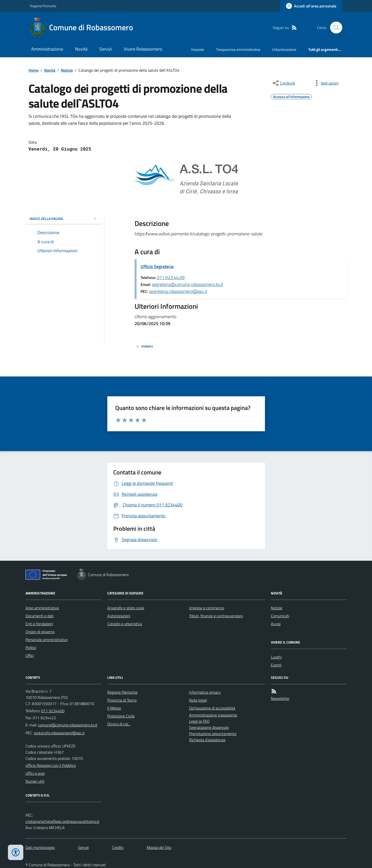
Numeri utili (35, 781)
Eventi (276, 665)
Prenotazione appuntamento (213, 734)
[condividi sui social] (284, 83)
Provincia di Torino (122, 700)
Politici (31, 648)
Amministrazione (47, 49)
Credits (118, 847)
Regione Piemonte (43, 6)
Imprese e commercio (207, 608)
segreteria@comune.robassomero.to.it (187, 284)
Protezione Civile (121, 716)
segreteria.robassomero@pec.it (178, 291)
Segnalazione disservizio (209, 727)
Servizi (106, 49)
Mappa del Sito (159, 847)
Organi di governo (40, 632)
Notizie (67, 70)
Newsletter (280, 698)
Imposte (198, 49)
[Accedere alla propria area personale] (311, 6)
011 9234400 (53, 711)
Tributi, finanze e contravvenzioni (216, 616)
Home (33, 70)
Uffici (30, 655)
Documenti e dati (40, 616)
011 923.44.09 (171, 277)
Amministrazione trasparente (213, 715)
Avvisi (276, 624)
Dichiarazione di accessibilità (212, 708)
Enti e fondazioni (39, 624)
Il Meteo (114, 708)
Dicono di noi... (119, 724)
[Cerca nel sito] (334, 28)
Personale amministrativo (47, 640)
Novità (81, 49)
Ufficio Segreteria (157, 266)
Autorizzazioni (119, 616)
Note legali (198, 700)
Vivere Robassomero (143, 49)
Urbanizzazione (284, 49)
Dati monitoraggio (40, 847)
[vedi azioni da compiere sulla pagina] (326, 83)
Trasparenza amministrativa (238, 49)
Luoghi (276, 657)
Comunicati (280, 616)
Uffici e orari (35, 773)
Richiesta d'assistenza (207, 740)
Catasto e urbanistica (125, 624)
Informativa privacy (205, 692)
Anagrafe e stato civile (126, 608)
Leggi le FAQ (199, 721)
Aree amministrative (42, 608)
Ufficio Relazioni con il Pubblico (51, 765)
